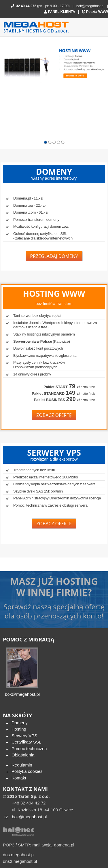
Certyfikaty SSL (26, 742)
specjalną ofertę (79, 607)
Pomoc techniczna (29, 749)
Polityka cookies (27, 771)
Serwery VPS (24, 736)
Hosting (19, 729)
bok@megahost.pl (90, 6)
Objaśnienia (23, 755)
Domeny (20, 723)
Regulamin (22, 765)
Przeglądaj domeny (54, 256)
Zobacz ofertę (54, 415)
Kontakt (19, 778)
